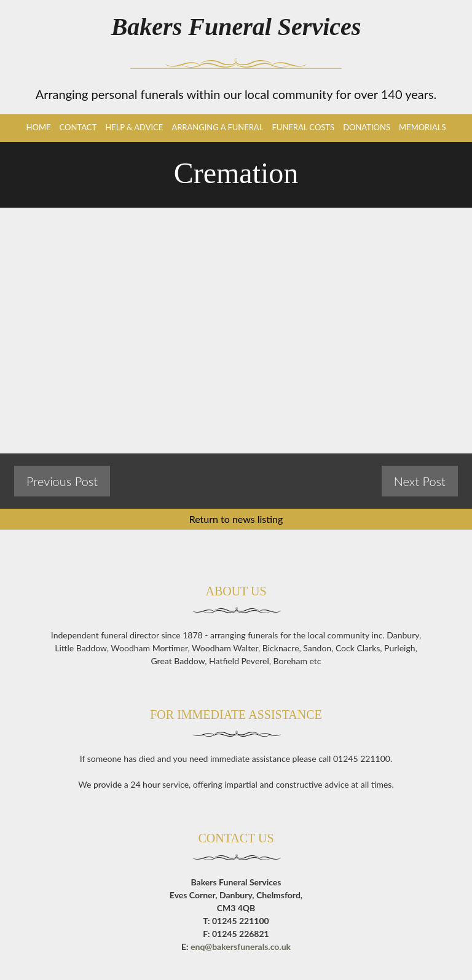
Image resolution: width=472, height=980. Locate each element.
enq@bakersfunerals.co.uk (241, 947)
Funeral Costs (303, 127)
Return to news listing (236, 519)
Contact (78, 127)
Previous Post (62, 481)
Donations (367, 127)
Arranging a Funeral (217, 127)
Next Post (420, 481)
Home (39, 127)
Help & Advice (134, 127)
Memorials (422, 127)
